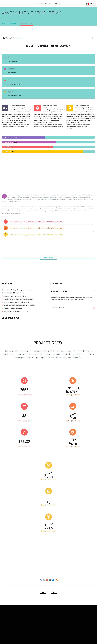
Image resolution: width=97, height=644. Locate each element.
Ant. (42, 592)
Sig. (55, 592)
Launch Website (48, 258)
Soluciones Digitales (45, 3)
